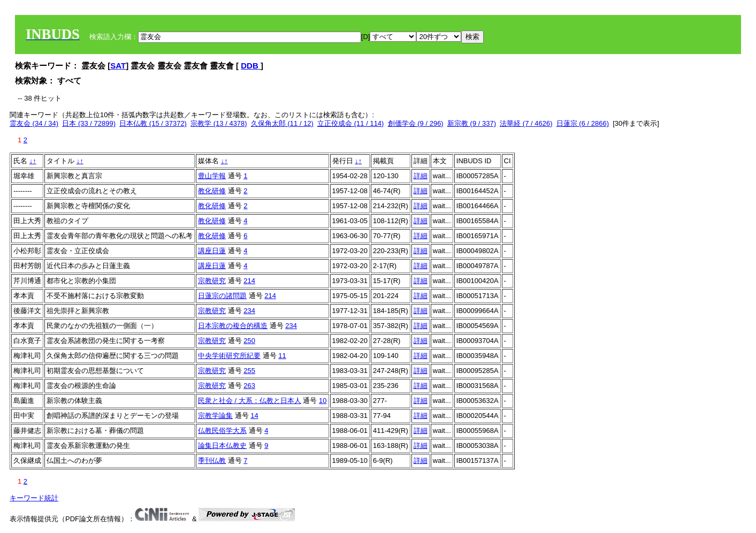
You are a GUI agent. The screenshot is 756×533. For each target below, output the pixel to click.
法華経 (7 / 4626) (526, 123)
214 (249, 281)
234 (249, 311)
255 (249, 371)
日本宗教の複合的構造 (233, 326)
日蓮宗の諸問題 (222, 296)
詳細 (421, 176)
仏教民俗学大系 (222, 431)
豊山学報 (212, 176)
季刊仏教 (212, 460)
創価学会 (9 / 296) (416, 123)
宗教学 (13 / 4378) (219, 123)
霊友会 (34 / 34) (34, 123)
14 (254, 416)
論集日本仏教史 (222, 446)
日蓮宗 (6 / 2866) (583, 123)
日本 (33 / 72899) (89, 123)
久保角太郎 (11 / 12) (282, 123)
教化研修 (212, 191)
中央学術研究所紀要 (229, 356)
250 (249, 341)
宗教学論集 (215, 416)
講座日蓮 (212, 251)
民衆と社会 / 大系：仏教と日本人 (250, 401)
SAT (118, 66)
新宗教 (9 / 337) (472, 123)
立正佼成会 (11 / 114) (350, 123)
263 (249, 386)
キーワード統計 (34, 498)
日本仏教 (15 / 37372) (153, 123)
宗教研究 (212, 281)
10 (323, 401)
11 (282, 356)
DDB (251, 66)
